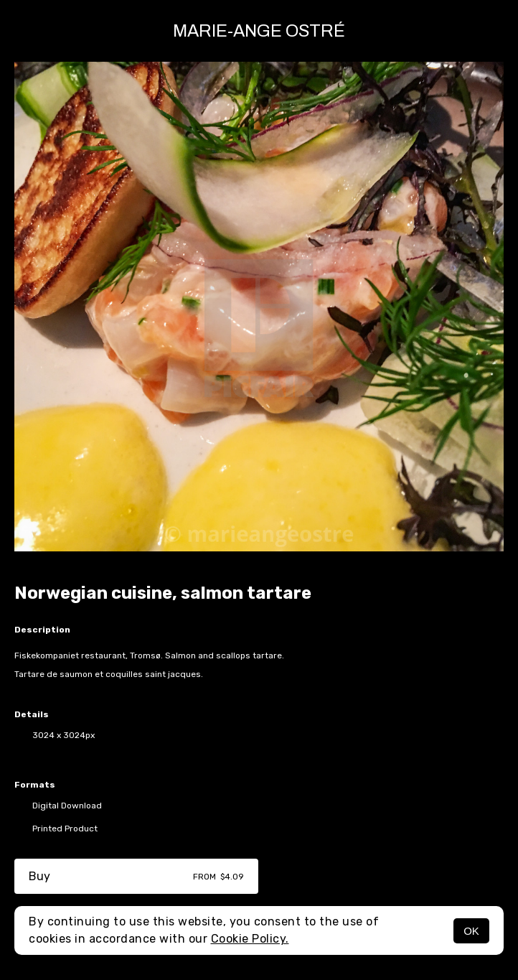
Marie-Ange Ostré (259, 31)
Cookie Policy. (250, 939)
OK (471, 931)
